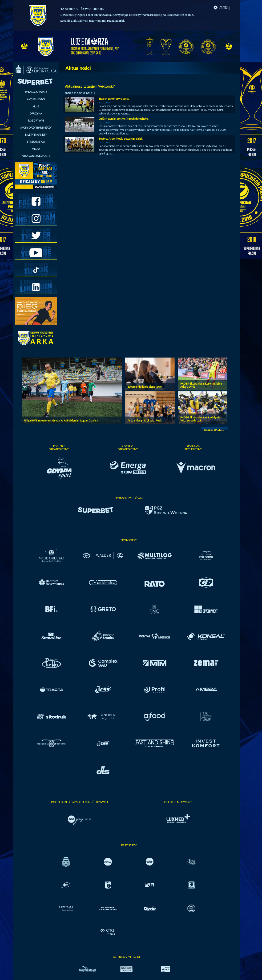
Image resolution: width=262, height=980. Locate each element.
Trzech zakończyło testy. (114, 99)
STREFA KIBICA (36, 142)
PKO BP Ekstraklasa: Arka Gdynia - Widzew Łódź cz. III (201, 419)
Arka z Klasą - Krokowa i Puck (145, 420)
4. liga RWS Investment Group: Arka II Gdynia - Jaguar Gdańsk (61, 420)
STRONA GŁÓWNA (36, 92)
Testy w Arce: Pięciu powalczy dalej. (121, 139)
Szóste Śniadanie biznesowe (145, 387)
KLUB (36, 106)
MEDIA (36, 149)
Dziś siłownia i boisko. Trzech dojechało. (124, 119)
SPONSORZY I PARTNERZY (36, 128)
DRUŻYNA (36, 113)
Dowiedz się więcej (73, 15)
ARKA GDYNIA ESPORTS (36, 156)
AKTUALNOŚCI (36, 99)
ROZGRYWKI (36, 120)
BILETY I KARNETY (36, 135)
